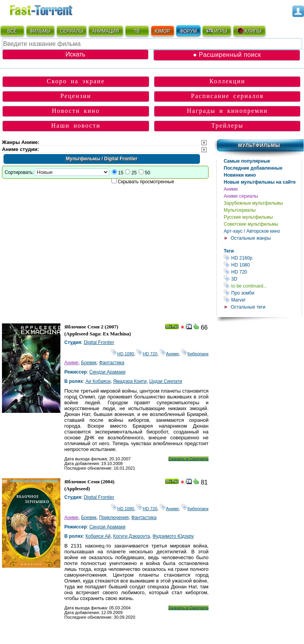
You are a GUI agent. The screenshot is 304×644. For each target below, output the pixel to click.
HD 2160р (263, 258)
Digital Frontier (99, 342)
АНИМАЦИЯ (105, 31)
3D (263, 279)
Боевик (89, 363)
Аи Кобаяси (98, 381)
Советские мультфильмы (251, 224)
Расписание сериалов (227, 96)
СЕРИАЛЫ (72, 31)
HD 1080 (263, 265)
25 (134, 173)
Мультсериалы (240, 210)
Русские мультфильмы (248, 217)
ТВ (137, 31)
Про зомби (263, 293)
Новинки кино (240, 175)
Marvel (263, 300)
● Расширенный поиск (227, 55)
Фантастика (112, 363)
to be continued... (263, 286)
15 (121, 173)
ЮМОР (162, 31)
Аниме (231, 189)
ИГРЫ (217, 31)
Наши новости (76, 125)
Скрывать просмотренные (146, 182)
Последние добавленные (253, 168)
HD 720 (263, 272)
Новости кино (76, 111)
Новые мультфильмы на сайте (260, 182)
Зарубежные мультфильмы (253, 203)
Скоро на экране (76, 81)
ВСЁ (12, 31)
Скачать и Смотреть (188, 459)
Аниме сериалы (241, 196)
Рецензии (76, 96)
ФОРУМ (188, 31)
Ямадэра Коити (130, 381)
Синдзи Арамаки (107, 372)
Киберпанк (195, 354)
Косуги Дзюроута (131, 536)
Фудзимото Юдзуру (173, 536)
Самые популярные (247, 161)
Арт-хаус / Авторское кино (252, 231)
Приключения (114, 518)
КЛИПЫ (249, 31)
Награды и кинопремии (227, 111)
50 (148, 173)
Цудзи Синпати (166, 381)
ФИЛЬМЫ (40, 31)
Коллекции (227, 81)
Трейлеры (227, 125)
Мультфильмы (259, 146)
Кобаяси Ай (98, 536)
